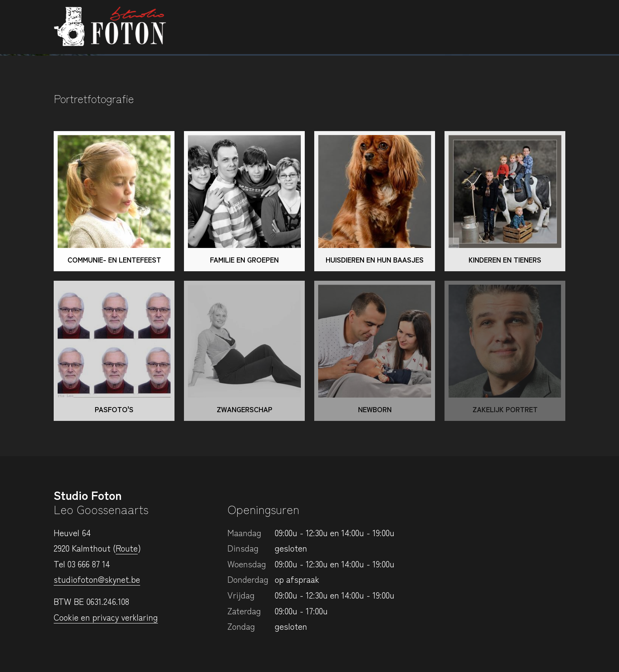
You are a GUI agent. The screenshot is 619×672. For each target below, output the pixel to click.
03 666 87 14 (89, 563)
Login (495, 26)
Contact (540, 27)
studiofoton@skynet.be (98, 579)
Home (241, 26)
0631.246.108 (108, 601)
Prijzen (460, 26)
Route (127, 548)
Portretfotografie (302, 26)
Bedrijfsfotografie (394, 26)
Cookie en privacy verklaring (107, 617)
